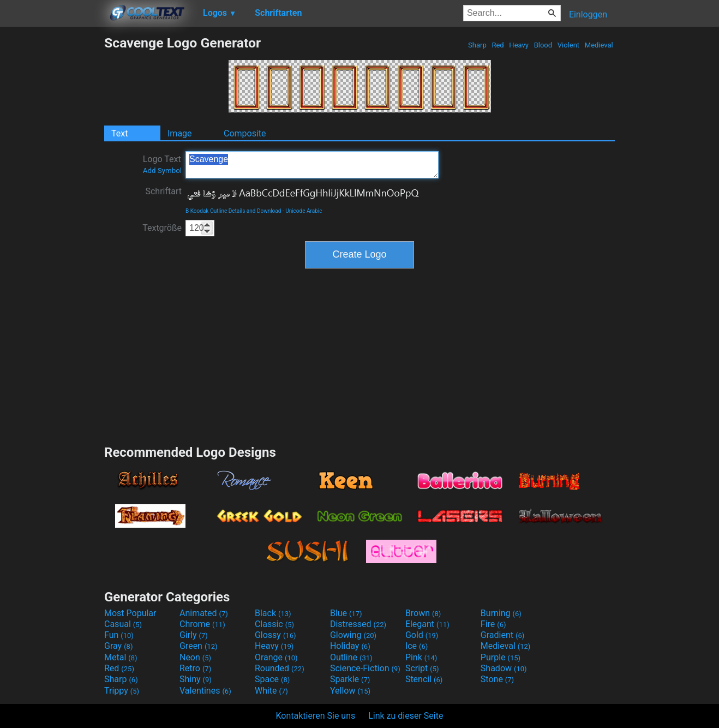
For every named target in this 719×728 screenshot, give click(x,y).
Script (422, 668)
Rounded (280, 668)
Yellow (350, 691)
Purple (501, 657)
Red (498, 45)
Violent (569, 45)
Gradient (502, 635)
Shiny (196, 679)
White (271, 691)
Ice (417, 646)
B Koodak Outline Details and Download (233, 211)
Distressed (358, 624)
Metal (121, 657)
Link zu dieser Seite (406, 716)
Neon (195, 657)
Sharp (477, 45)
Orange (276, 657)
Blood (543, 45)
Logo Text (162, 164)
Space (272, 679)
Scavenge (312, 165)
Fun (119, 635)
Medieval (599, 45)
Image (180, 133)
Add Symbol (162, 171)
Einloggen (588, 14)
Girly (194, 635)
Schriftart (163, 191)
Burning (501, 613)
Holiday (350, 646)
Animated (204, 613)
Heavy (519, 45)
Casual (123, 624)
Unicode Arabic (304, 211)
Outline (351, 657)
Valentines (205, 691)
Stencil (424, 679)
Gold (422, 635)
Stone (497, 679)
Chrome (202, 624)
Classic (274, 624)
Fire (493, 624)
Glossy (275, 635)
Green (199, 646)
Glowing (353, 635)
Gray (118, 646)
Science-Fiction (365, 668)
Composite (245, 133)
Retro (195, 668)
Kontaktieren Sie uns (316, 716)
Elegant (427, 624)
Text (119, 133)
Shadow (504, 668)
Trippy (122, 691)
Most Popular (130, 613)
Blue (346, 613)
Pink (421, 657)
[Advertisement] (52, 199)
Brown (423, 613)
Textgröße (162, 228)
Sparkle (350, 679)
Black (273, 613)
